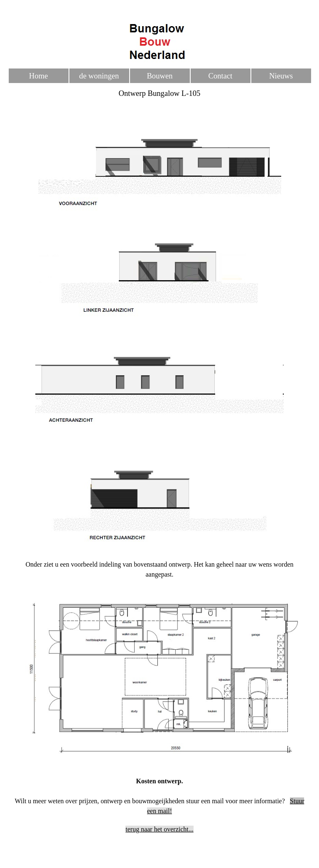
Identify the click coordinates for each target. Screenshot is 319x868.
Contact (220, 76)
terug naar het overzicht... (159, 829)
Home (39, 76)
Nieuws (281, 76)
